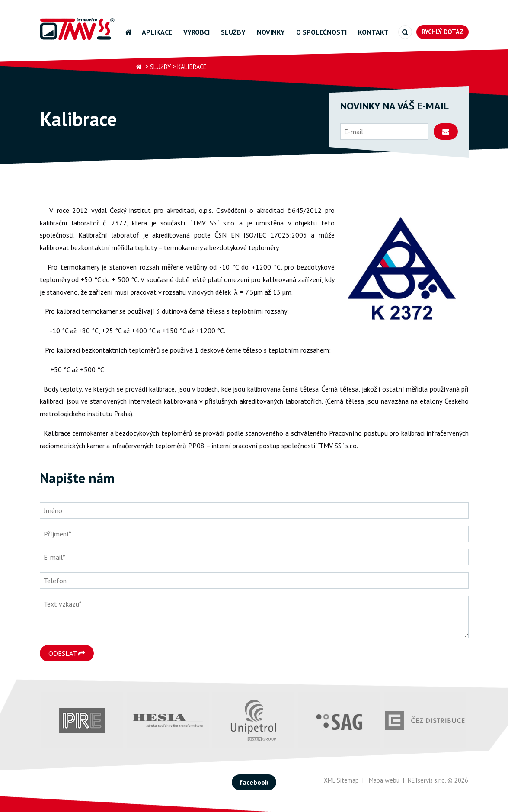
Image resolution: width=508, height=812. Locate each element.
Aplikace (157, 32)
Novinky (271, 32)
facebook (254, 782)
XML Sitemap (341, 780)
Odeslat (67, 653)
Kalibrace (192, 67)
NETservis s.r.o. (427, 780)
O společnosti (321, 32)
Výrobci (196, 32)
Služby (233, 32)
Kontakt (373, 32)
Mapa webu (384, 780)
